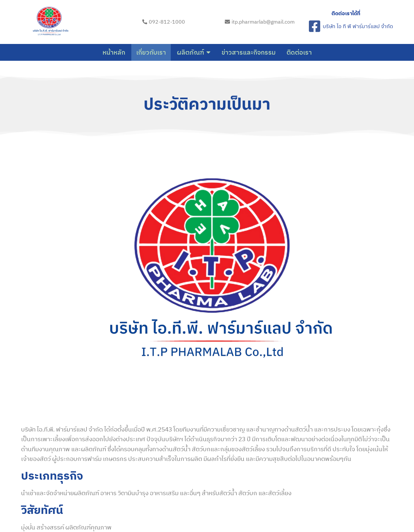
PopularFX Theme (244, 508)
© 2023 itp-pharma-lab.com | (186, 508)
